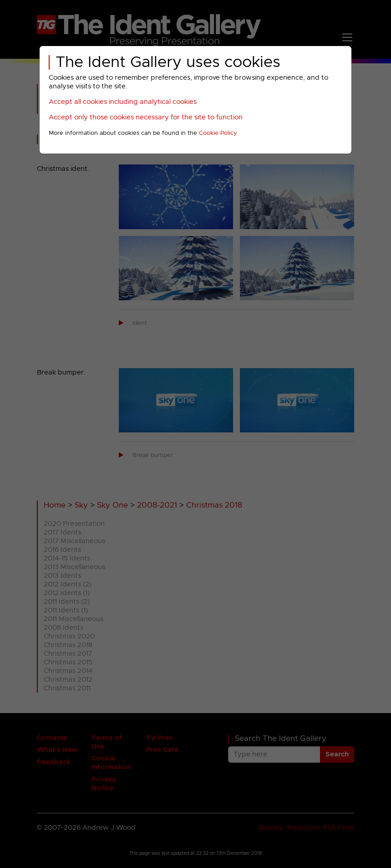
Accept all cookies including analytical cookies (123, 102)
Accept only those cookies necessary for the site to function (146, 117)
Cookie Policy (218, 133)
